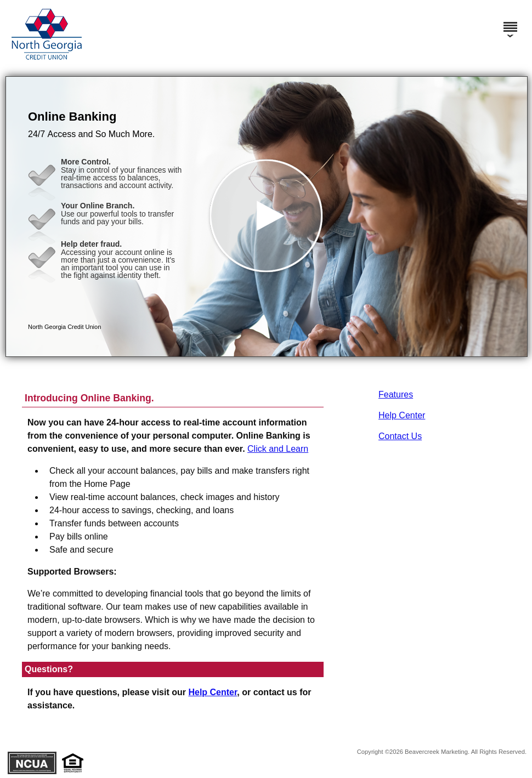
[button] (267, 217)
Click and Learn (278, 449)
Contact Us (400, 436)
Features (396, 394)
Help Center (402, 415)
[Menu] (510, 22)
